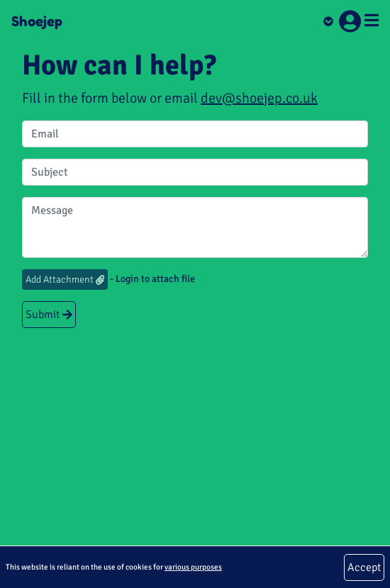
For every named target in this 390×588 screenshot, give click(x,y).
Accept (364, 567)
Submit (49, 315)
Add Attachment (65, 279)
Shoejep (37, 21)
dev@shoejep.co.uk (259, 98)
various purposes (193, 567)
